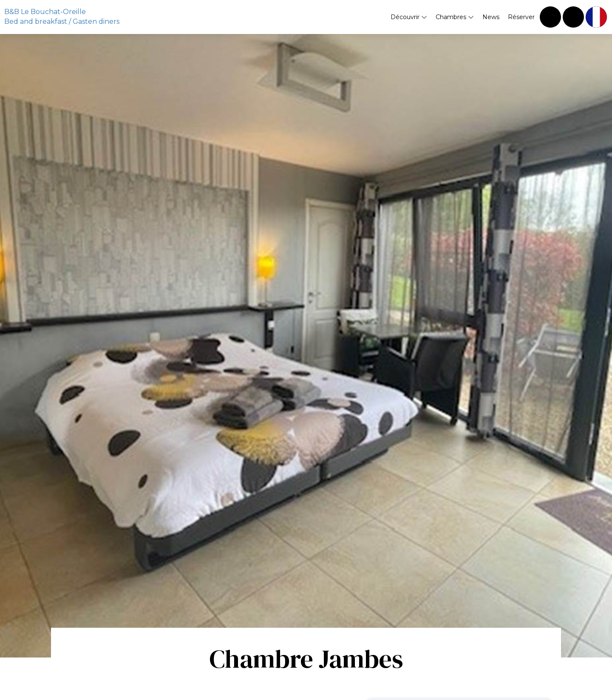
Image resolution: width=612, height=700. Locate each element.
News (491, 17)
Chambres (455, 17)
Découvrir (409, 17)
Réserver (521, 17)
